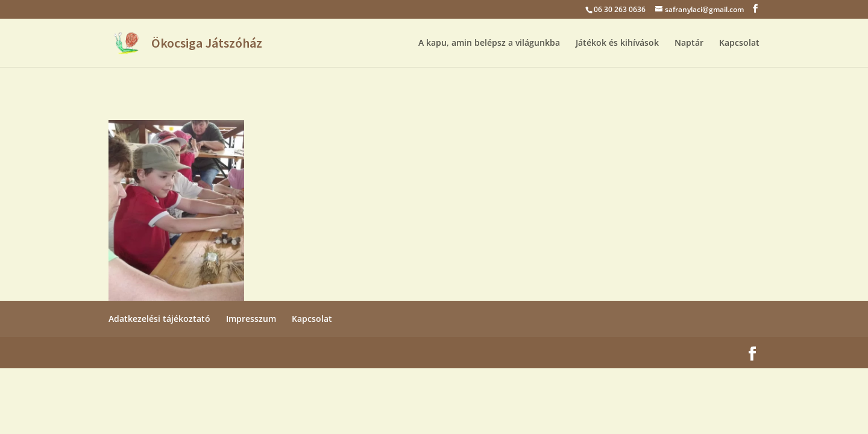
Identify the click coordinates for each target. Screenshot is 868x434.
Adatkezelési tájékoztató (159, 319)
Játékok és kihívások (617, 43)
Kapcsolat (739, 43)
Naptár (689, 43)
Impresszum (251, 319)
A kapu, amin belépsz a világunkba (489, 43)
